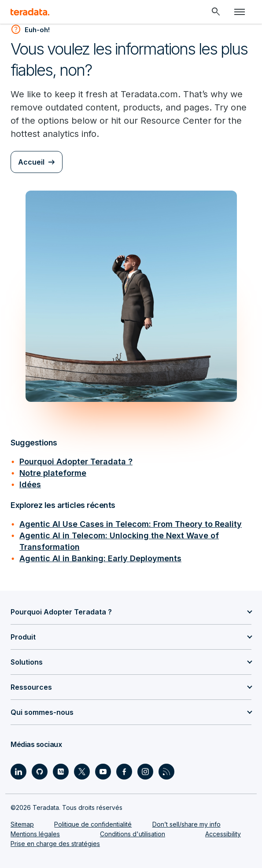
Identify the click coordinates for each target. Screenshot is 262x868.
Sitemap (22, 824)
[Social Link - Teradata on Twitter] (82, 772)
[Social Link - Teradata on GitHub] (40, 772)
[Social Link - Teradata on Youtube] (103, 772)
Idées (30, 484)
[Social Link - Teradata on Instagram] (145, 772)
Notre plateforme (53, 473)
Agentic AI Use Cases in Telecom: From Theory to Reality (131, 524)
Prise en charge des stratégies (55, 844)
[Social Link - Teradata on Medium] (61, 772)
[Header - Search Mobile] (216, 12)
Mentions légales (35, 834)
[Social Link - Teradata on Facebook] (124, 772)
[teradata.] (30, 12)
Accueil (31, 162)
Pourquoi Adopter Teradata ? (76, 462)
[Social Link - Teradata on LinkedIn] (18, 772)
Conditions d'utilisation (133, 834)
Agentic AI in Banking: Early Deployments (100, 558)
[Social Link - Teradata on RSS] (166, 772)
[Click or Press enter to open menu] (240, 12)
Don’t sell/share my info (186, 824)
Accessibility (223, 834)
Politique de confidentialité (93, 824)
